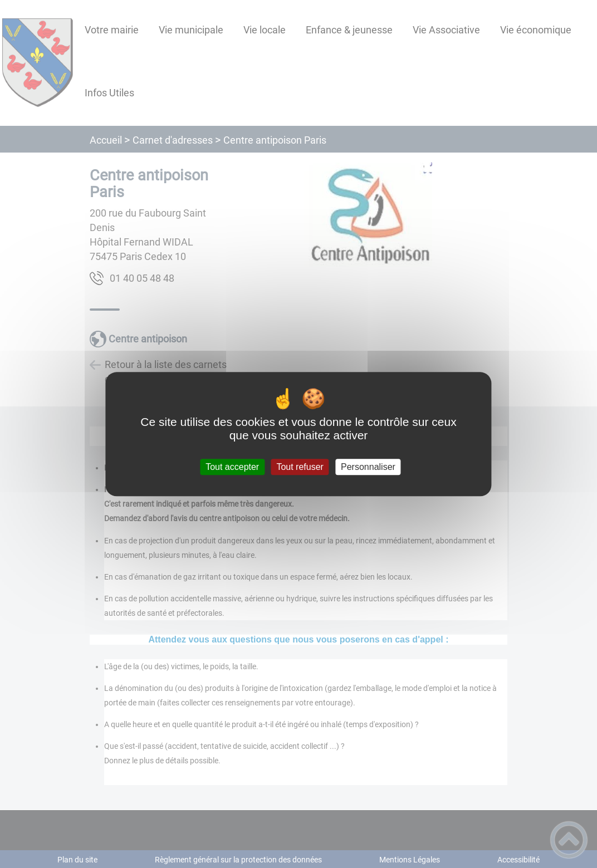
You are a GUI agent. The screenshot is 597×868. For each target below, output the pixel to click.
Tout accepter (232, 467)
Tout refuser (300, 467)
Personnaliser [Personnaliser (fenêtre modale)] (368, 467)
